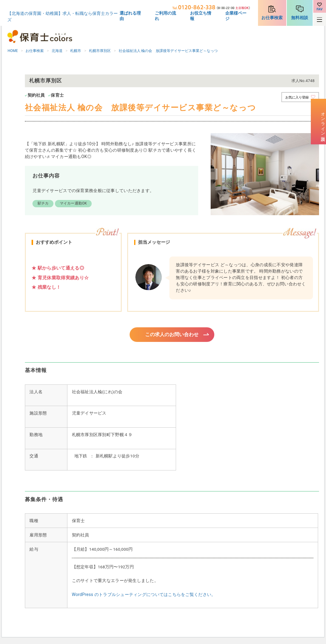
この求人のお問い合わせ (172, 335)
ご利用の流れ (165, 16)
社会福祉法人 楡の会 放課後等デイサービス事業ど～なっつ (168, 51)
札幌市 (76, 51)
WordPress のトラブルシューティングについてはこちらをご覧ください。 (144, 595)
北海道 (57, 51)
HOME (13, 51)
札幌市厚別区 (100, 51)
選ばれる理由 (130, 16)
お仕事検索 (272, 18)
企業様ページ (236, 16)
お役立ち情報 (201, 16)
